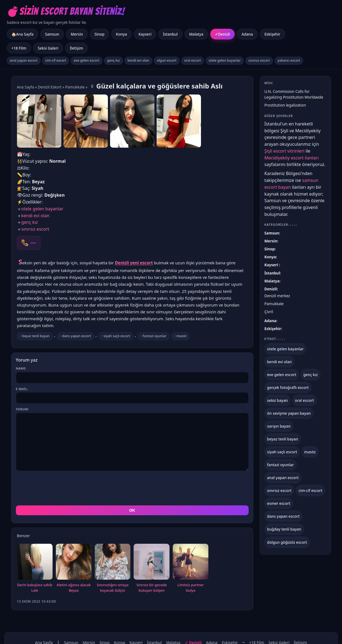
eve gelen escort (87, 60)
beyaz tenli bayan (36, 336)
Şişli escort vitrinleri (284, 151)
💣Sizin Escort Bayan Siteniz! (66, 11)
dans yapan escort (77, 336)
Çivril (269, 312)
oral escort (193, 60)
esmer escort (279, 503)
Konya (121, 34)
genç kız (113, 60)
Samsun (52, 34)
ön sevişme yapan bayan (289, 413)
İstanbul (170, 34)
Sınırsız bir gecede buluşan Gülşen (152, 563)
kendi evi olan (138, 60)
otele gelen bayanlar (225, 60)
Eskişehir (272, 34)
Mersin (77, 34)
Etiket (275, 339)
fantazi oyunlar (155, 336)
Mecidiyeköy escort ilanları (292, 158)
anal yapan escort (24, 60)
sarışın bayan (279, 426)
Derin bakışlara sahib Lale (35, 563)
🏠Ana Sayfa (23, 34)
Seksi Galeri (48, 48)
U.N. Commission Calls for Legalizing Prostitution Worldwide (294, 94)
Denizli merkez (277, 296)
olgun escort (167, 60)
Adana (247, 34)
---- (33, 243)
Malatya (196, 34)
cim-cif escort (56, 60)
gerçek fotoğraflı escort (288, 387)
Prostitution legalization (285, 105)
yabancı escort (289, 60)
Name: (21, 368)
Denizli (224, 34)
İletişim (76, 48)
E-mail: (22, 389)
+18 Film (19, 48)
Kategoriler (281, 224)
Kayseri (145, 34)
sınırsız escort (259, 60)
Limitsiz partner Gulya (191, 563)
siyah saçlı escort (117, 336)
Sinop (99, 34)
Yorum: (22, 409)
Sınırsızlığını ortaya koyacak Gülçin (113, 563)
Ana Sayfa (26, 87)
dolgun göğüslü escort (287, 542)
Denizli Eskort (50, 87)
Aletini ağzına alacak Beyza (74, 563)
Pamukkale (75, 87)
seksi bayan (278, 400)
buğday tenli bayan (284, 529)
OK (132, 486)
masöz (181, 336)
